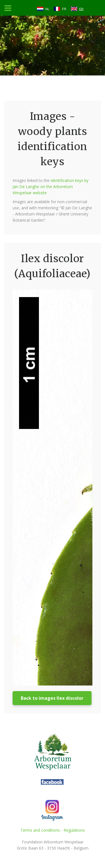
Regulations (74, 830)
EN (81, 9)
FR (64, 9)
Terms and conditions (40, 830)
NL (47, 9)
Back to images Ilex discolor (52, 698)
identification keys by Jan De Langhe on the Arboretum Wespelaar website (51, 187)
